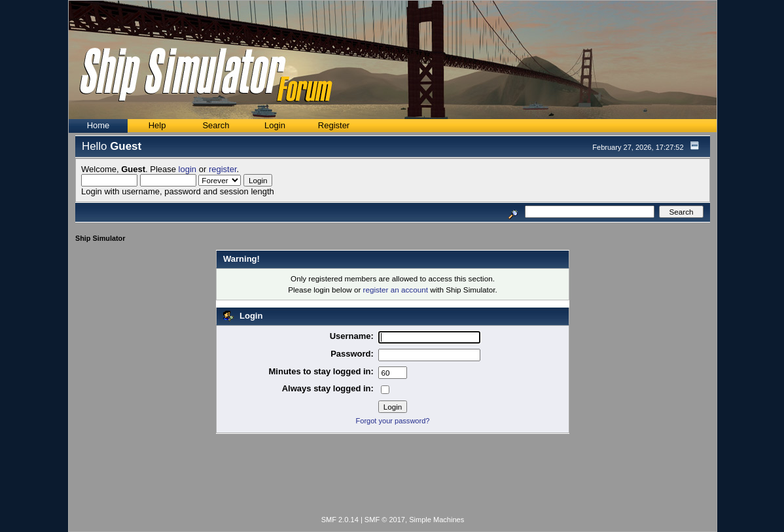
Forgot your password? (393, 421)
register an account (396, 290)
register (223, 169)
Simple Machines (437, 520)
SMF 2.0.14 (340, 520)
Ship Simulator (100, 238)
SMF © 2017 (385, 520)
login (187, 169)
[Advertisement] (393, 477)
